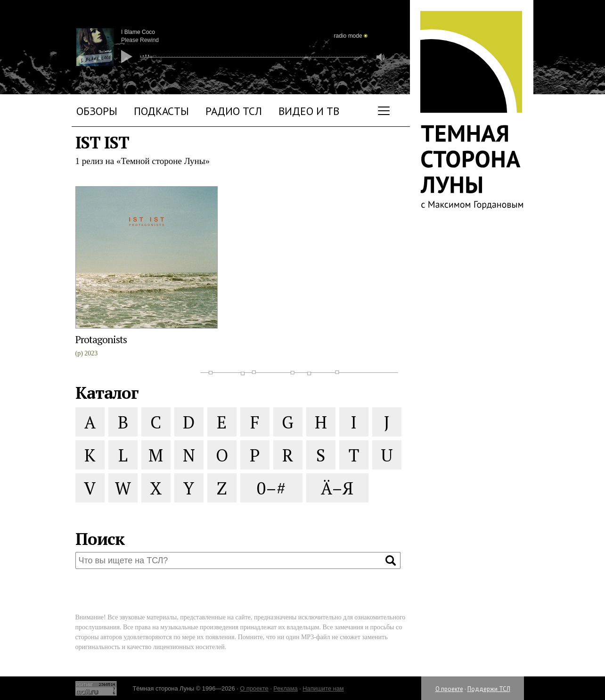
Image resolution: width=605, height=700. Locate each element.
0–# (271, 488)
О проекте (449, 689)
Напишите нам (323, 688)
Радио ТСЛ (234, 111)
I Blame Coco (138, 32)
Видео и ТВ (309, 111)
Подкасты (161, 111)
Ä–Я (337, 488)
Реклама (285, 688)
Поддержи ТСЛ (489, 689)
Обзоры (97, 111)
